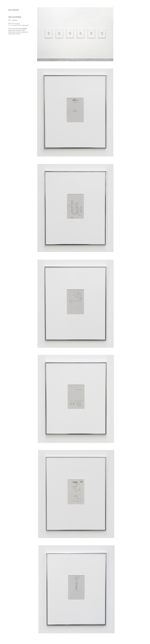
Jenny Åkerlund (13, 10)
